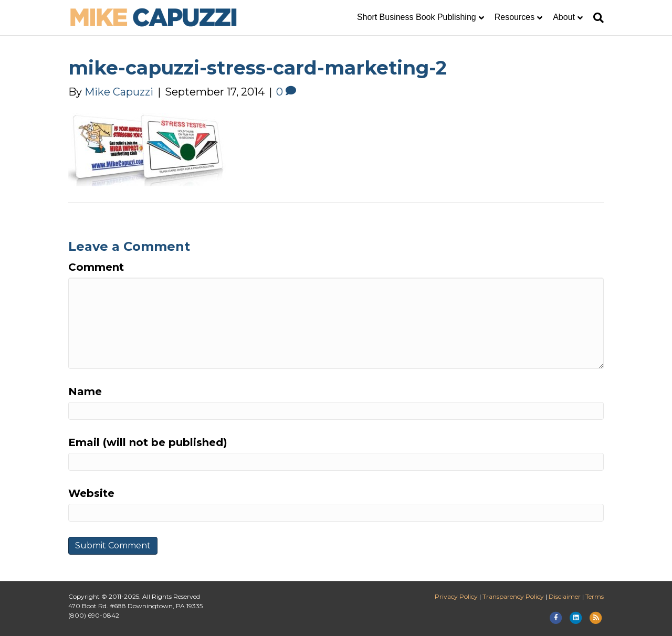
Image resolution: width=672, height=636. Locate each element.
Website (91, 493)
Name (85, 391)
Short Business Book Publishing (417, 17)
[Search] (596, 18)
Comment (96, 267)
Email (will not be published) (148, 442)
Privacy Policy (456, 596)
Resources (514, 17)
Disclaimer (565, 596)
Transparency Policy (513, 596)
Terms (595, 596)
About (564, 17)
